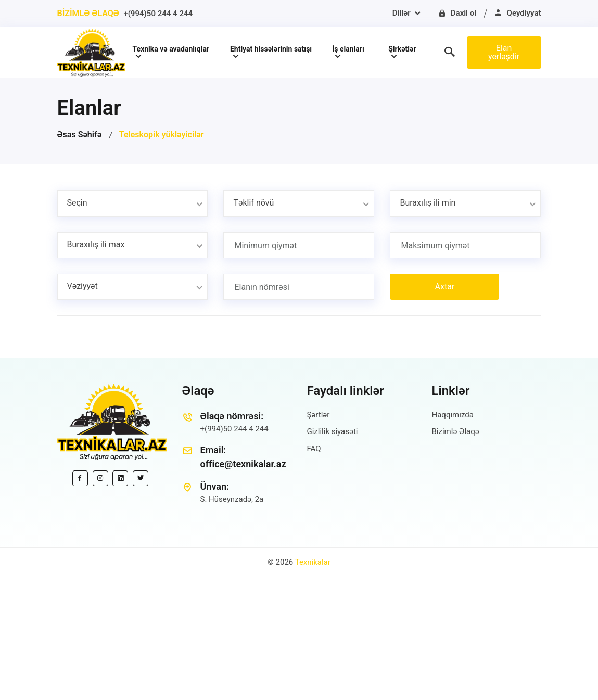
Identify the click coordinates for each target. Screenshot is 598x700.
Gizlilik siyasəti (333, 431)
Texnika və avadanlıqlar (171, 49)
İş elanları (348, 49)
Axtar (445, 287)
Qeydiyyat (518, 13)
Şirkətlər (402, 49)
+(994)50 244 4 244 (158, 14)
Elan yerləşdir (504, 52)
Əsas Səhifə (80, 135)
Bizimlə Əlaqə (456, 431)
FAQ (314, 449)
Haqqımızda (453, 415)
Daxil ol (457, 13)
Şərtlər (319, 415)
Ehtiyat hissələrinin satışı (271, 49)
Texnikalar (313, 562)
